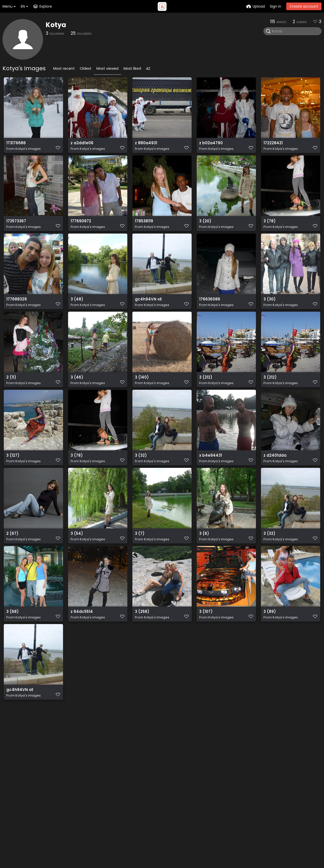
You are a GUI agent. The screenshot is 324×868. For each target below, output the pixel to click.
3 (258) (141, 648)
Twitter (202, 790)
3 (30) (269, 313)
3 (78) (269, 229)
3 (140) (141, 396)
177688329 (16, 313)
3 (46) (76, 396)
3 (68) (12, 648)
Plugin (159, 796)
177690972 (80, 229)
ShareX (46, 821)
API (93, 805)
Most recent (64, 68)
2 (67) (12, 564)
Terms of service (169, 815)
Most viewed (107, 68)
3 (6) (204, 564)
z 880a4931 (145, 145)
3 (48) (76, 313)
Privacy (160, 821)
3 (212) (205, 396)
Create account (304, 6)
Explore (160, 790)
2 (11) (11, 396)
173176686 (16, 145)
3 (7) (139, 564)
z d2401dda (274, 480)
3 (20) (205, 229)
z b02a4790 (210, 145)
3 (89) (269, 648)
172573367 (16, 229)
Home (159, 784)
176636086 (209, 313)
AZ (148, 68)
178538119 (144, 229)
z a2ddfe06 (81, 145)
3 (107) (205, 648)
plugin (45, 810)
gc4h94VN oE (147, 313)
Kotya (56, 25)
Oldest (86, 68)
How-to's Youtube (212, 802)
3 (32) (140, 480)
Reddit (201, 796)
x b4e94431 (210, 480)
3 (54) (76, 564)
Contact (203, 784)
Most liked (132, 68)
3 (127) (12, 480)
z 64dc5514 (81, 648)
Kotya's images (28, 151)
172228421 (273, 145)
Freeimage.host (76, 850)
